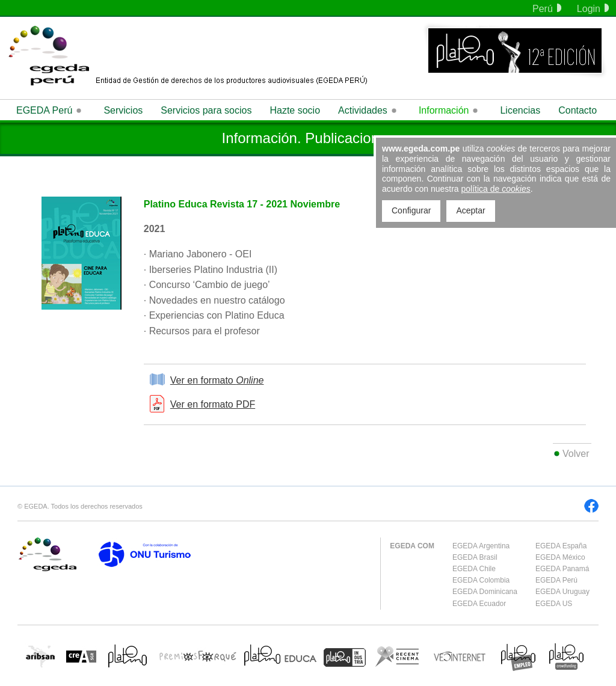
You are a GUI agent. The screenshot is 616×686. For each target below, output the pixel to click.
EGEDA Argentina (481, 546)
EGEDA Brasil (475, 557)
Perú (547, 9)
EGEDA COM (412, 546)
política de (496, 189)
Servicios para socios (206, 110)
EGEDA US (554, 604)
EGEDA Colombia (481, 580)
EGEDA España (561, 546)
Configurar (411, 210)
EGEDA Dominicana (485, 592)
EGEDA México (560, 557)
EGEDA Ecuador (479, 604)
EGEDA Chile (474, 569)
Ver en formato (217, 380)
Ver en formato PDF (213, 404)
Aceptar (470, 210)
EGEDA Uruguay (562, 592)
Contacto (577, 110)
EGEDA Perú (556, 580)
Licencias (520, 110)
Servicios (123, 110)
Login (593, 9)
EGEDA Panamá (562, 569)
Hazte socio (295, 110)
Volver (576, 454)
